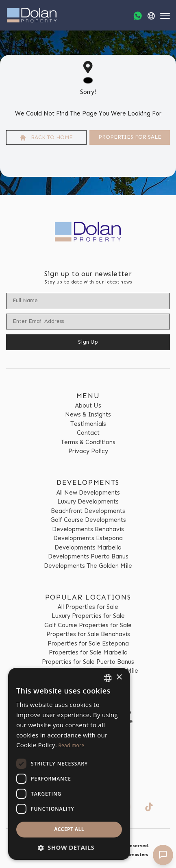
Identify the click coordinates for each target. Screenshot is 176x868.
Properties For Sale (130, 137)
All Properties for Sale (88, 607)
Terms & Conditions (88, 442)
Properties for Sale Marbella (88, 652)
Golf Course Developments (88, 520)
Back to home (46, 137)
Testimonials (88, 424)
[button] (69, 847)
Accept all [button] (69, 829)
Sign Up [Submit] (88, 342)
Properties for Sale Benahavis (88, 634)
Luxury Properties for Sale (88, 616)
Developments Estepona (88, 538)
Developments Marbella (88, 547)
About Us (88, 406)
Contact (88, 433)
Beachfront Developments (88, 511)
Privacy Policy (88, 451)
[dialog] (69, 764)
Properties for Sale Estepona (88, 643)
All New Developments (88, 493)
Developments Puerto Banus (88, 556)
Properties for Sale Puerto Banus (88, 662)
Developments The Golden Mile (88, 566)
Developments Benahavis (88, 529)
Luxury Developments (88, 502)
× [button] (119, 677)
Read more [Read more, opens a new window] (71, 745)
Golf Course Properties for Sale (88, 625)
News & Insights (88, 414)
